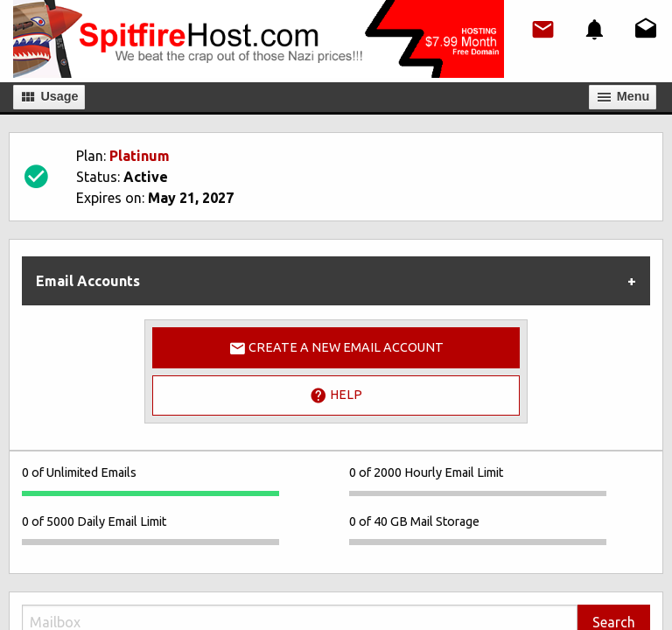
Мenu (623, 97)
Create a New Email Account (336, 348)
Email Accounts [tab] (88, 281)
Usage (49, 97)
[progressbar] (150, 493)
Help (336, 395)
